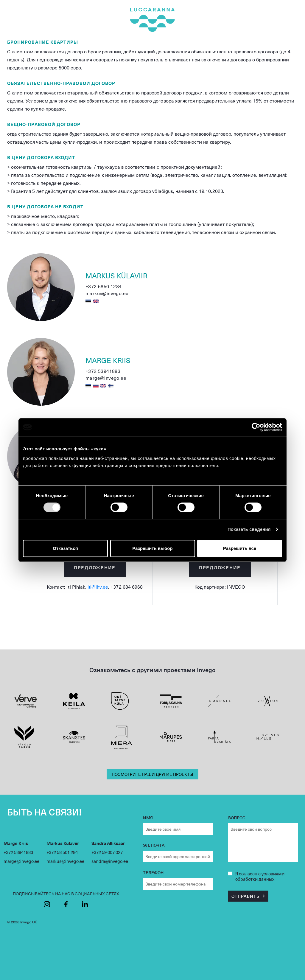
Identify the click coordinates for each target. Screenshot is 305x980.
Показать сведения (249, 529)
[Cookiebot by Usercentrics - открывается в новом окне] (256, 427)
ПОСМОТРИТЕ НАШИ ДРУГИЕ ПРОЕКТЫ (152, 774)
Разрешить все (240, 548)
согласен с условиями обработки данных (260, 876)
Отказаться (65, 548)
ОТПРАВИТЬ (245, 896)
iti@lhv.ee (98, 587)
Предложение (95, 567)
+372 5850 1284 (104, 286)
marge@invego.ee (106, 378)
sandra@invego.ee (110, 861)
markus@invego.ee (107, 293)
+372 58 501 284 (62, 852)
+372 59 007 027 (107, 852)
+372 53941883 (103, 371)
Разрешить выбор (152, 548)
